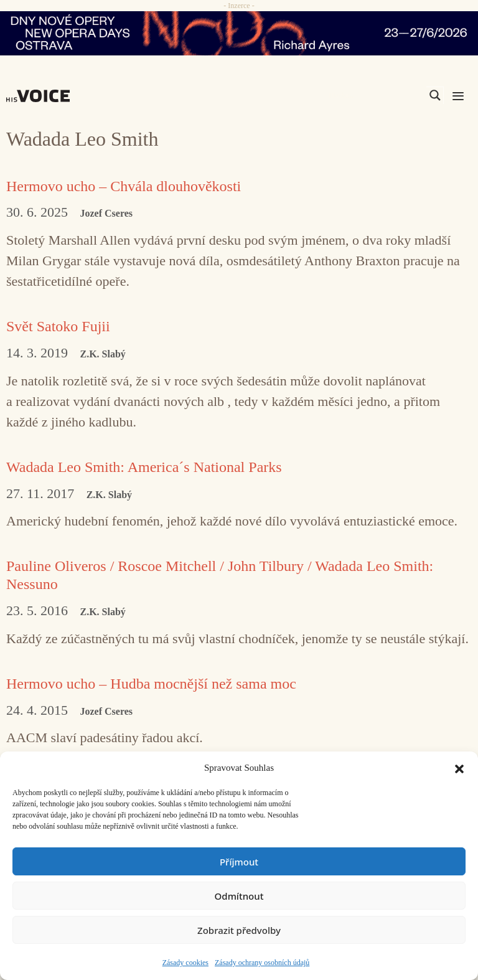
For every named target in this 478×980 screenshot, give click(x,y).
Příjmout (239, 862)
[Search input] (376, 95)
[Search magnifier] (435, 95)
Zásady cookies (185, 963)
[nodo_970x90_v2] (239, 33)
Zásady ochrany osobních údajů (262, 963)
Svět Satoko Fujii (58, 326)
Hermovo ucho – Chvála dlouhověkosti (124, 186)
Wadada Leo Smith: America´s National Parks (144, 467)
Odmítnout (239, 896)
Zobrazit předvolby (239, 930)
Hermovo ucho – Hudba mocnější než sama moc (151, 684)
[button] (459, 768)
